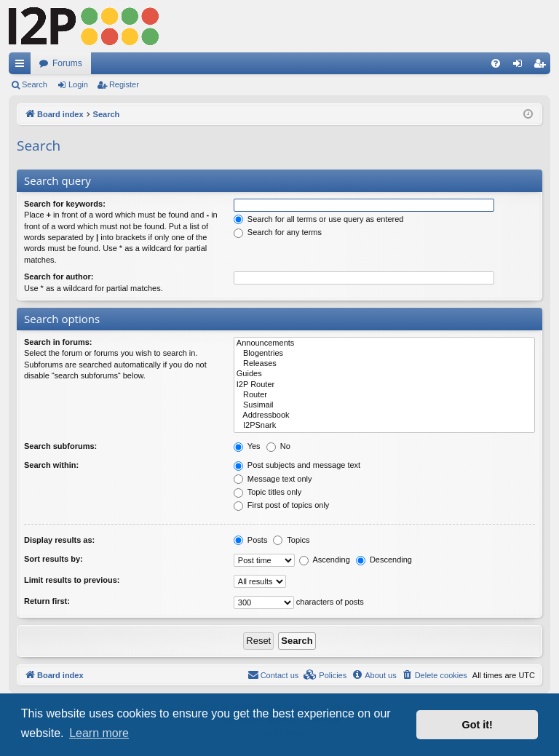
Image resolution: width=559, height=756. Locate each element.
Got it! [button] (477, 725)
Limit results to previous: (72, 580)
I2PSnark (384, 426)
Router (384, 395)
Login (78, 84)
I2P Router (384, 385)
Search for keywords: (65, 204)
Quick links (23, 66)
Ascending (325, 560)
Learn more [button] (99, 733)
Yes (247, 446)
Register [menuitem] (543, 66)
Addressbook (384, 415)
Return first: (47, 601)
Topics (291, 540)
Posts (251, 540)
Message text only (273, 479)
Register (124, 84)
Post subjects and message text (297, 465)
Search (35, 84)
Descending (384, 560)
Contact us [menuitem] (273, 675)
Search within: (51, 465)
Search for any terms (278, 232)
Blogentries (384, 354)
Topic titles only (267, 492)
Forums (67, 63)
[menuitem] (496, 63)
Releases (384, 364)
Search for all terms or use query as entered (319, 219)
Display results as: (59, 540)
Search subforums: (60, 446)
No (278, 446)
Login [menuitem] (521, 66)
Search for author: (59, 276)
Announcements (384, 343)
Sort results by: (53, 559)
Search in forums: (58, 342)
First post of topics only (282, 505)
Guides (384, 374)
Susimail (384, 405)
